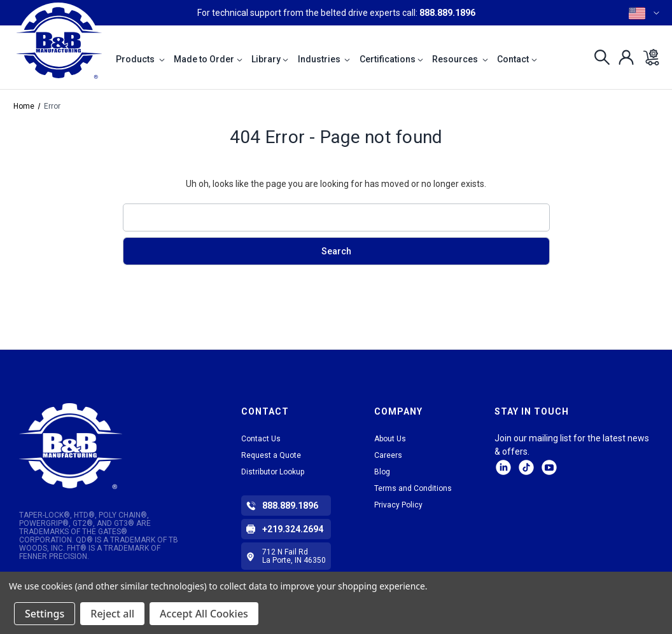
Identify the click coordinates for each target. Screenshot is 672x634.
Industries (324, 59)
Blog (382, 472)
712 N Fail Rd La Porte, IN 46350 (294, 556)
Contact (517, 59)
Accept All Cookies (204, 614)
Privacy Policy (398, 505)
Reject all (112, 614)
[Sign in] (623, 57)
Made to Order (208, 59)
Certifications (392, 59)
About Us (390, 439)
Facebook (549, 467)
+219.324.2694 (293, 529)
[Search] (598, 57)
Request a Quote (271, 455)
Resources (460, 59)
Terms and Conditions (413, 488)
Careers (388, 455)
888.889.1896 (447, 13)
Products (140, 59)
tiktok (526, 467)
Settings (45, 614)
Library (270, 59)
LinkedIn (503, 467)
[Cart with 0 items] (647, 57)
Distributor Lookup (273, 472)
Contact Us (261, 439)
